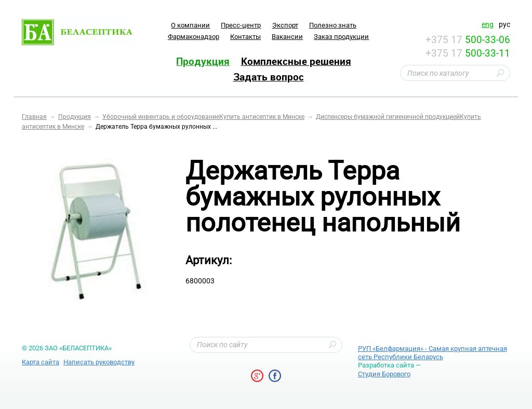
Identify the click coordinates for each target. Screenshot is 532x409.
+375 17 (468, 40)
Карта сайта (41, 362)
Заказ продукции (341, 37)
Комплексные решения (296, 61)
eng (488, 24)
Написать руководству (99, 362)
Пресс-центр (241, 25)
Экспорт (285, 25)
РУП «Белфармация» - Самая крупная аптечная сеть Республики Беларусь (433, 353)
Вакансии (287, 37)
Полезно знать (333, 25)
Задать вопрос (269, 77)
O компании (190, 25)
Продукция (203, 61)
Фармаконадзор (194, 37)
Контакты (245, 37)
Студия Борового (384, 374)
